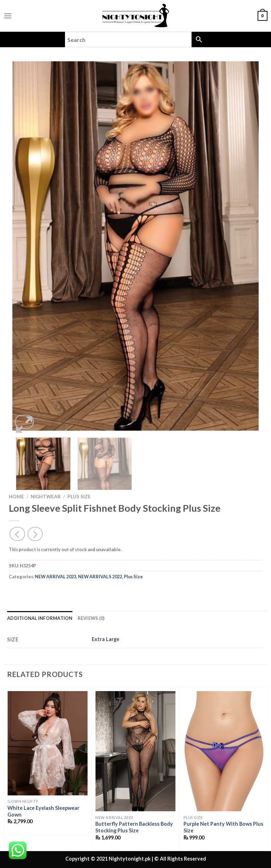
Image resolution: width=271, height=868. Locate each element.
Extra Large (106, 639)
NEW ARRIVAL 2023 (56, 577)
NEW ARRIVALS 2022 (100, 577)
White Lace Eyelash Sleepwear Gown (43, 811)
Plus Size (79, 497)
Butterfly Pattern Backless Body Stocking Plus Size (134, 827)
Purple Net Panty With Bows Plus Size (223, 827)
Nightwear (46, 497)
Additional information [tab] (40, 618)
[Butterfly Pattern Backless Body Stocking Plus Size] (135, 751)
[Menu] (8, 16)
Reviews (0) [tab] (91, 618)
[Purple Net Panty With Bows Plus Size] (224, 751)
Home (16, 497)
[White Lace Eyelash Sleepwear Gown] (47, 743)
